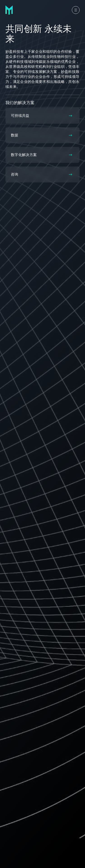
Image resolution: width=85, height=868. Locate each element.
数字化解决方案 (42, 155)
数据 (42, 135)
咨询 (42, 174)
